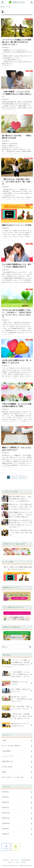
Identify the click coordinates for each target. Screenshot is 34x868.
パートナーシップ (8, 756)
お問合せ (24, 862)
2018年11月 (6, 818)
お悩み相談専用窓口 (26, 860)
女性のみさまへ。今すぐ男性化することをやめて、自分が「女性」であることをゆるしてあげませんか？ (20, 507)
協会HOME (6, 860)
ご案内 (4, 740)
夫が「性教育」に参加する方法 (16, 691)
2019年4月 (5, 792)
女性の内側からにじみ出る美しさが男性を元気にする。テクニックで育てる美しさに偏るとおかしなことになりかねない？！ (20, 524)
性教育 (4, 772)
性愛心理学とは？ (8, 761)
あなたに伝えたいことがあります (13, 777)
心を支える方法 (7, 767)
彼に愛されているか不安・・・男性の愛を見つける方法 (16, 699)
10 (22, 477)
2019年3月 (5, 797)
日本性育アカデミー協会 (16, 866)
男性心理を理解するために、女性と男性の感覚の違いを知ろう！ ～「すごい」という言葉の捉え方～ (20, 499)
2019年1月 (5, 808)
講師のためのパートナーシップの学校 (16, 725)
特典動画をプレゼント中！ (15, 683)
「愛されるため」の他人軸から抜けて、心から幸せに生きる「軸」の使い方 (20, 533)
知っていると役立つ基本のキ (11, 746)
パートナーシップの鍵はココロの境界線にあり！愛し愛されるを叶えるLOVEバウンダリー (16, 663)
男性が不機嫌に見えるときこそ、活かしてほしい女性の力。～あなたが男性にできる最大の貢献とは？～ (20, 515)
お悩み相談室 (6, 751)
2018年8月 (5, 829)
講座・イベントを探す (14, 862)
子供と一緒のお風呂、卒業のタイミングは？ (16, 708)
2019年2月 (5, 802)
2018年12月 (6, 813)
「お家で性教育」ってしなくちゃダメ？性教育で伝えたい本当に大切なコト (16, 674)
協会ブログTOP (15, 860)
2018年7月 (5, 834)
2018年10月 (6, 823)
